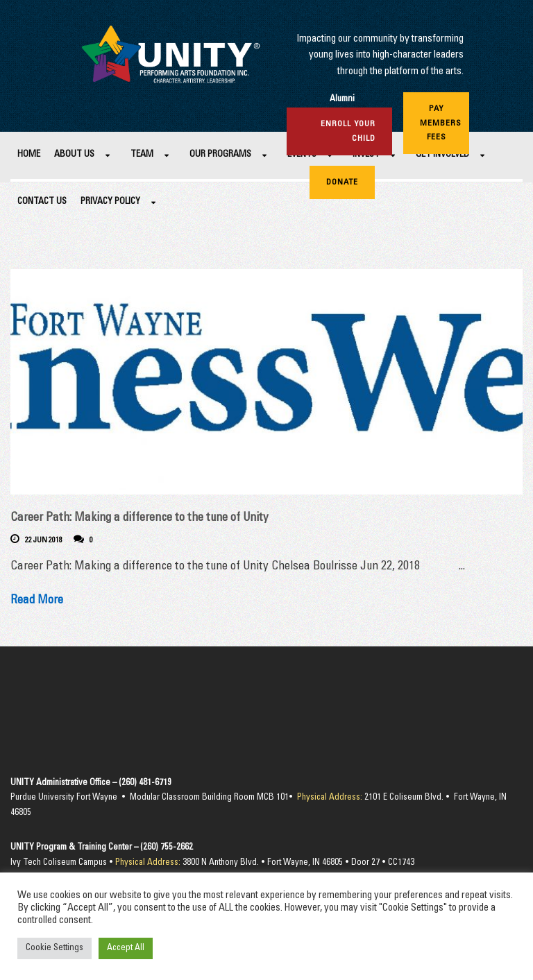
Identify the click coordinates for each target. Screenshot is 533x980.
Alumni (342, 100)
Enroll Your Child (348, 131)
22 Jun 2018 (44, 541)
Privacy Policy (110, 202)
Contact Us (42, 202)
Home (29, 155)
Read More (37, 601)
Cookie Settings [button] (54, 948)
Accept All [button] (126, 948)
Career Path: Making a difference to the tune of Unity (139, 518)
